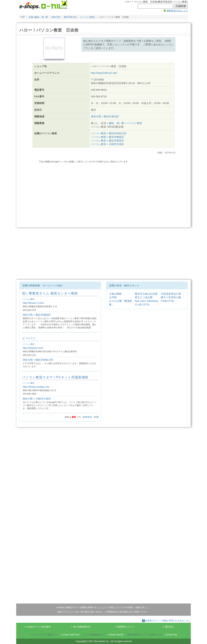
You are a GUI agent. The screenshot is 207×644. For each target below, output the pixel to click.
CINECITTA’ (167, 301)
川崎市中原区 (43, 399)
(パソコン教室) (88, 17)
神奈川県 (56, 17)
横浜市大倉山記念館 (146, 294)
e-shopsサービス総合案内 (38, 627)
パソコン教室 (134, 123)
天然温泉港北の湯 (171, 294)
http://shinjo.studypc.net (36, 387)
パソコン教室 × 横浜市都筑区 (107, 137)
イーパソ (29, 338)
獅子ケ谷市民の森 (171, 297)
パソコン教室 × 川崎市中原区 (107, 144)
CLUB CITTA (142, 305)
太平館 (113, 297)
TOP (22, 17)
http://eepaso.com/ (33, 348)
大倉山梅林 (115, 294)
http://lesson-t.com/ (33, 303)
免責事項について (125, 627)
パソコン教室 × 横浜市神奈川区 (109, 133)
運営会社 (169, 627)
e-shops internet (116, 635)
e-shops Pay (171, 635)
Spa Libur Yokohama (146, 301)
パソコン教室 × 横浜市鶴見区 (107, 141)
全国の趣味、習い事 (38, 17)
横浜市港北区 (70, 17)
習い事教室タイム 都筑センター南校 (50, 293)
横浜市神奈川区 (44, 360)
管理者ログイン (151, 621)
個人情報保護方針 (82, 627)
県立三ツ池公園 (144, 297)
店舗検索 (181, 6)
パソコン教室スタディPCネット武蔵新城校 (55, 377)
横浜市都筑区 (43, 315)
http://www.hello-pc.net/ (104, 73)
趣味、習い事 (116, 123)
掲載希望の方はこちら (177, 11)
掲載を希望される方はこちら (176, 621)
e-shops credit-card (70, 635)
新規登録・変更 (91, 417)
